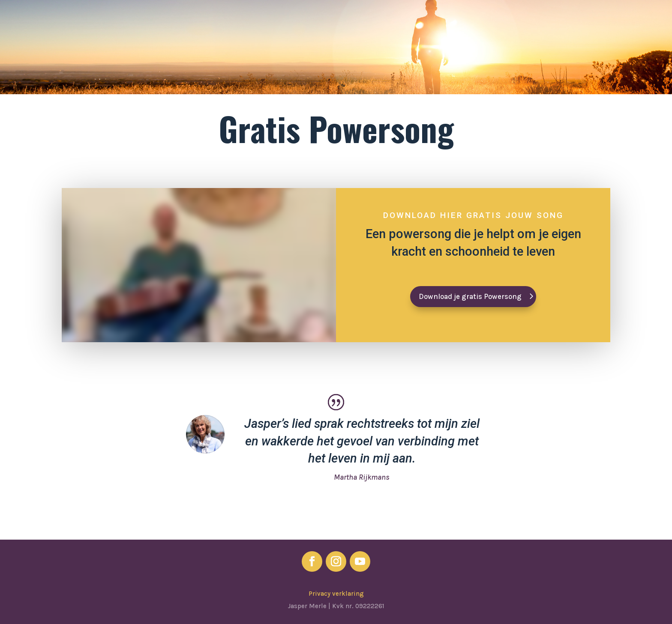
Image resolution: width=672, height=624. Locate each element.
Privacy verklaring (336, 594)
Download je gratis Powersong (470, 296)
